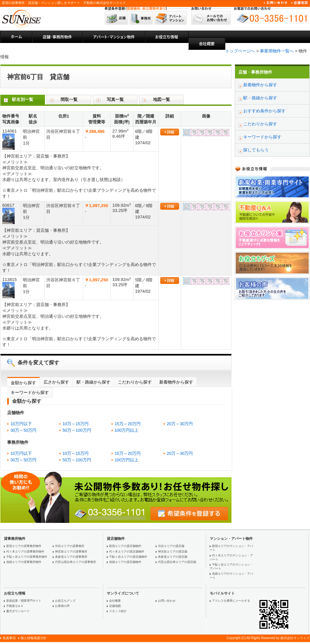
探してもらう (256, 150)
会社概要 (115, 601)
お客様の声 (62, 606)
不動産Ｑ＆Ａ (15, 606)
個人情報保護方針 (34, 638)
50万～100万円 (77, 430)
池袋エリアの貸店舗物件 (125, 562)
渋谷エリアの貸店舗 (171, 546)
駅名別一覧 (23, 99)
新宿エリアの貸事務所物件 (24, 546)
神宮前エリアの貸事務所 (71, 552)
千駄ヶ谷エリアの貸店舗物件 (128, 557)
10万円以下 (21, 424)
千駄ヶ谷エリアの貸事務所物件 (27, 557)
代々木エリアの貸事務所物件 (25, 552)
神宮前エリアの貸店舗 (173, 552)
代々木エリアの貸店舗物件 (127, 552)
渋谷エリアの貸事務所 (70, 546)
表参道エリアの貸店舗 (173, 557)
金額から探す (23, 383)
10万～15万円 (76, 424)
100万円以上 (127, 430)
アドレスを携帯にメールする (231, 601)
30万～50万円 (23, 430)
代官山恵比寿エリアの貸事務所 (76, 562)
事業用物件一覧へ (277, 51)
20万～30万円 (180, 424)
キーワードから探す (30, 392)
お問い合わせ (167, 601)
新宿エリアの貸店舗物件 (125, 546)
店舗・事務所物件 (255, 72)
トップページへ (240, 51)
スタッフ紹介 (118, 611)
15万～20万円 (128, 424)
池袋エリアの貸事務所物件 (24, 562)
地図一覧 (162, 99)
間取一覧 (69, 99)
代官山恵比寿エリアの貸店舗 (177, 562)
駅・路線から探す (93, 382)
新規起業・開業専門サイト (24, 601)
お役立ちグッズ (65, 601)
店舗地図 (115, 606)
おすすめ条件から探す (264, 111)
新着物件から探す (176, 382)
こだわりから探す (135, 382)
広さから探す (56, 382)
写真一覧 (115, 99)
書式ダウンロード (18, 611)
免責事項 (9, 638)
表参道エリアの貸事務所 (71, 557)
